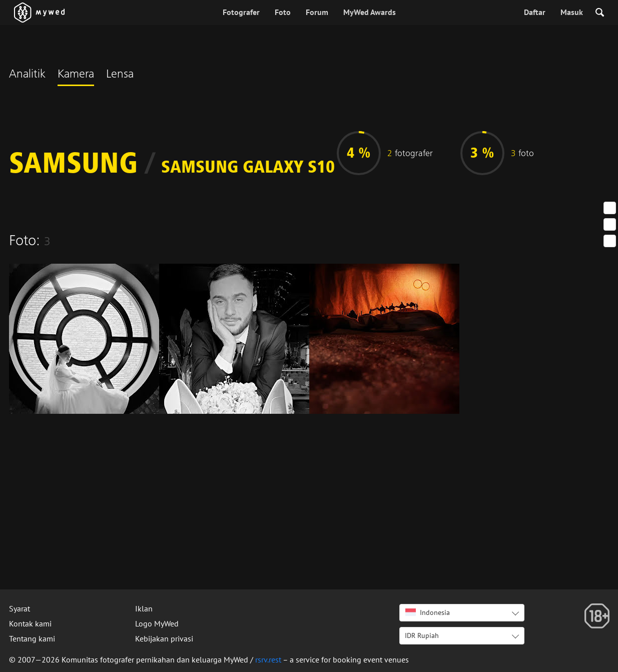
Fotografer (241, 12)
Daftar (535, 12)
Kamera (76, 75)
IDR (422, 635)
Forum (317, 12)
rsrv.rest (268, 659)
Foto (283, 12)
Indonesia (428, 612)
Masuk (572, 12)
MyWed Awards (370, 12)
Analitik (27, 75)
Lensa (120, 75)
